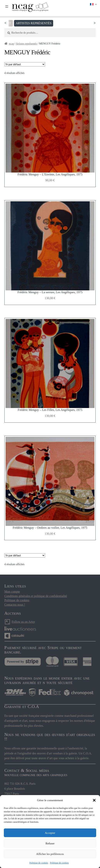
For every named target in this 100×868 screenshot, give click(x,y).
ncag (11, 44)
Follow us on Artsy (23, 622)
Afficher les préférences (50, 854)
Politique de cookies (39, 863)
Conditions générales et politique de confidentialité (36, 596)
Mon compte (12, 592)
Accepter (50, 833)
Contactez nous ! (15, 605)
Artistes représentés (36, 23)
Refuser (50, 843)
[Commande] (25, 64)
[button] (94, 800)
